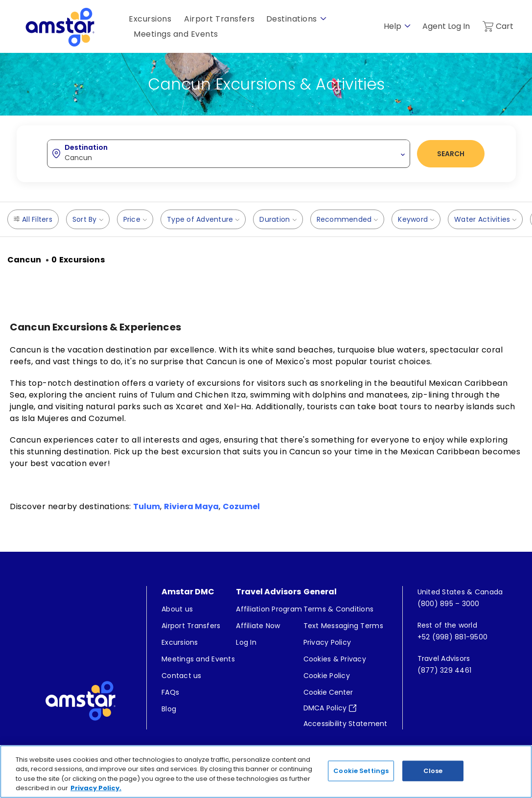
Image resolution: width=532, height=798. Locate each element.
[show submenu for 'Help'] (407, 26)
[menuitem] (198, 611)
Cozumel (241, 506)
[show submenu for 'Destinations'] (323, 18)
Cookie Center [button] (328, 694)
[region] (266, 772)
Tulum (147, 506)
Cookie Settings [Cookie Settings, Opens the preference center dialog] (361, 771)
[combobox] (229, 153)
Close (433, 771)
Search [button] (451, 154)
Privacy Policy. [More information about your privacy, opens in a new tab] (96, 788)
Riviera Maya (191, 506)
